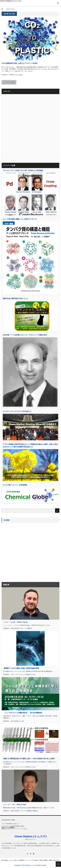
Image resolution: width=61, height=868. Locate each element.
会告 (12, 721)
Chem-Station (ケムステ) (31, 836)
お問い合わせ (57, 860)
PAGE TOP (58, 864)
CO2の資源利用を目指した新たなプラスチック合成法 (20, 63)
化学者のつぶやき (14, 75)
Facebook (35, 860)
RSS (34, 854)
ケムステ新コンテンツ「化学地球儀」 (15, 485)
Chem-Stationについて (7, 860)
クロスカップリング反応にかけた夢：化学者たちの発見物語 (23, 170)
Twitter (41, 860)
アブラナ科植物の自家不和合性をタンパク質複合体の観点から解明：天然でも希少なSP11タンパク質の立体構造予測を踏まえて (30, 445)
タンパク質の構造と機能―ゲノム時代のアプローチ (20, 219)
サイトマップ (28, 860)
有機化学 (29, 628)
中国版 (50, 860)
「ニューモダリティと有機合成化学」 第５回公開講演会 (23, 713)
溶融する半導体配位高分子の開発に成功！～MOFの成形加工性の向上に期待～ (30, 759)
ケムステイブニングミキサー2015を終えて (17, 411)
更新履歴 (22, 860)
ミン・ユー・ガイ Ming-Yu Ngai (15, 804)
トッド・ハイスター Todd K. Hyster (15, 622)
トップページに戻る (9, 82)
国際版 (45, 860)
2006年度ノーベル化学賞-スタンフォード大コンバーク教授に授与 (25, 335)
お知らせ (16, 860)
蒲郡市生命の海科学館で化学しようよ (15, 298)
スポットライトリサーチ (18, 674)
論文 (21, 75)
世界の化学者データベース (18, 628)
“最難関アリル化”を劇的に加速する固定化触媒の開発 (21, 668)
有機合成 (35, 811)
